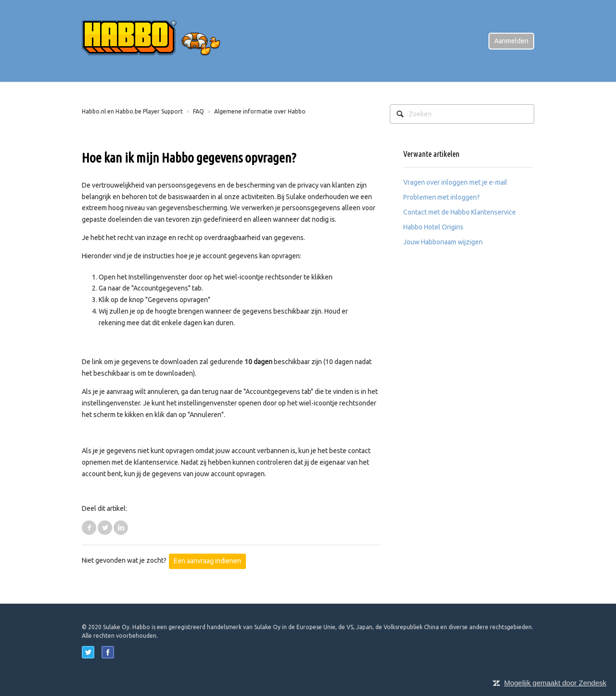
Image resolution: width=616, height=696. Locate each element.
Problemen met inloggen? (442, 197)
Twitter (105, 528)
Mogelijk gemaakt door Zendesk (555, 683)
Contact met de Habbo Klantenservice (460, 212)
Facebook (89, 528)
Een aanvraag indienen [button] (207, 561)
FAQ (199, 111)
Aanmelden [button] (511, 41)
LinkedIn (121, 528)
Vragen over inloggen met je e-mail (455, 182)
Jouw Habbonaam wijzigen (443, 242)
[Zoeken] (462, 114)
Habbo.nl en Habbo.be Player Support (132, 111)
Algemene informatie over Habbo (260, 111)
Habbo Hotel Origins (433, 227)
